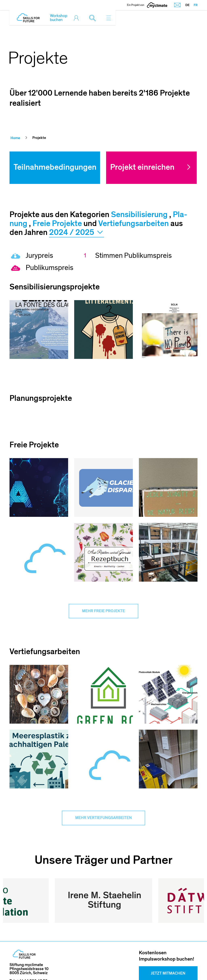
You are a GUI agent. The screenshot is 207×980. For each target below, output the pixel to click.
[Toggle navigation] (109, 18)
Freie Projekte (57, 223)
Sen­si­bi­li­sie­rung (139, 215)
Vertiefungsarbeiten (134, 223)
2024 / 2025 (77, 233)
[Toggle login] (77, 18)
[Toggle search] (93, 18)
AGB (140, 968)
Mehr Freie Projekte (103, 611)
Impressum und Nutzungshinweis (98, 968)
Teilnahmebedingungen (55, 167)
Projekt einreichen (142, 167)
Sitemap (190, 968)
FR (196, 5)
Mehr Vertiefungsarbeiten (103, 819)
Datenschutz (163, 968)
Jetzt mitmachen (168, 946)
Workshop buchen (59, 18)
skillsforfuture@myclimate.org (36, 958)
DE (187, 5)
